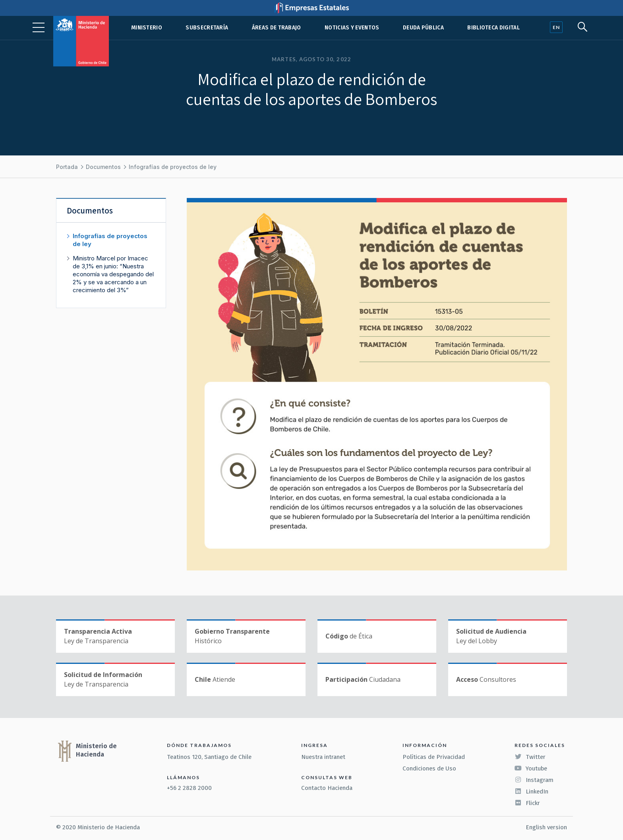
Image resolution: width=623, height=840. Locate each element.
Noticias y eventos (352, 28)
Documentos (103, 167)
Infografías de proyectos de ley (173, 167)
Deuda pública (423, 28)
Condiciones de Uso (429, 768)
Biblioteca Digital (493, 28)
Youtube (531, 768)
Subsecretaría (207, 28)
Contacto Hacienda (327, 788)
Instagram (534, 780)
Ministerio (147, 28)
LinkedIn (531, 792)
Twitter (530, 757)
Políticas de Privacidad (434, 757)
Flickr (527, 803)
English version (546, 827)
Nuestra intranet (323, 757)
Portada (67, 167)
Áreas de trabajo (277, 28)
